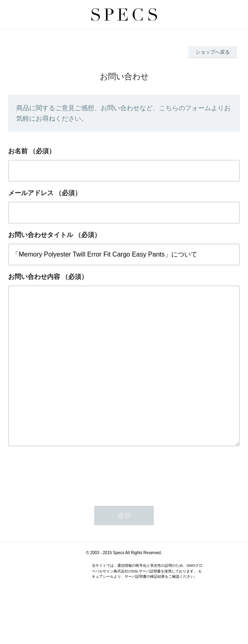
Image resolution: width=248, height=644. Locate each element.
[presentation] (70, 506)
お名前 (18, 151)
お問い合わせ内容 (34, 277)
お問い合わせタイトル (41, 235)
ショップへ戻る (213, 52)
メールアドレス (31, 193)
